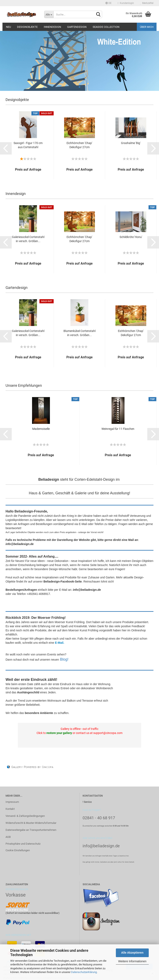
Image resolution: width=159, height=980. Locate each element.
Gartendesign (77, 27)
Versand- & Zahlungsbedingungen (25, 816)
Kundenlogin (126, 3)
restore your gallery (59, 733)
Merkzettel (147, 3)
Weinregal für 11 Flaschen (118, 429)
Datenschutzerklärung (84, 972)
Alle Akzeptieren (132, 953)
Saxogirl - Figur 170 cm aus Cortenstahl (28, 145)
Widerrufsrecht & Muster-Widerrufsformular (31, 823)
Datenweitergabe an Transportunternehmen (31, 830)
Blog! (64, 659)
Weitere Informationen (132, 961)
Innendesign (52, 27)
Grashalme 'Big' (131, 143)
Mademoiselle (41, 429)
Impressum (12, 802)
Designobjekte (27, 27)
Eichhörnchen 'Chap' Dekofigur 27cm (79, 145)
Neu (8, 27)
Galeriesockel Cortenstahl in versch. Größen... (28, 239)
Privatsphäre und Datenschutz (23, 844)
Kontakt (10, 809)
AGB (8, 837)
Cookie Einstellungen (18, 850)
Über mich (147, 27)
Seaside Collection (106, 27)
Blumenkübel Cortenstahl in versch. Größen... (79, 333)
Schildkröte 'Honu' (131, 237)
